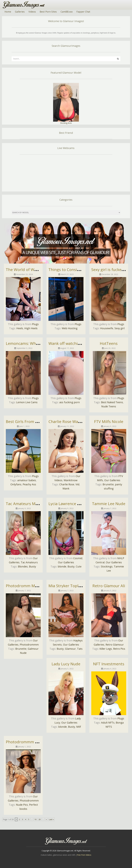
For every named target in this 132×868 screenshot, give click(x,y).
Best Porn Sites (48, 12)
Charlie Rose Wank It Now (72, 421)
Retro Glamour (115, 645)
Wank (66, 488)
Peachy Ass (29, 484)
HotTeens (109, 343)
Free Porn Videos (84, 855)
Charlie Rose (67, 484)
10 (35, 819)
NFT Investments (109, 664)
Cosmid (78, 558)
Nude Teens (109, 406)
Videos (32, 12)
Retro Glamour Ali (109, 586)
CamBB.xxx (67, 12)
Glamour (70, 649)
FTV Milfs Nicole (109, 421)
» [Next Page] (46, 819)
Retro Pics (119, 649)
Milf (79, 727)
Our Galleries (112, 480)
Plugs (35, 324)
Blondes (23, 566)
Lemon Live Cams (27, 402)
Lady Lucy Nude (66, 664)
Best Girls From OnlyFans (29, 421)
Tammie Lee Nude (109, 504)
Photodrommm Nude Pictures (33, 742)
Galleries (20, 12)
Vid (77, 484)
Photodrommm (29, 645)
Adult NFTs (108, 723)
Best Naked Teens (112, 402)
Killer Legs (106, 649)
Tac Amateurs (29, 562)
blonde (62, 566)
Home (8, 12)
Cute (79, 566)
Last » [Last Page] (51, 819)
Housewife (107, 328)
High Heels (31, 328)
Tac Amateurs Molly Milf (28, 504)
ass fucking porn (70, 402)
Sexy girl (119, 328)
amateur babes (27, 480)
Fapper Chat (83, 12)
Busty (32, 566)
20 (40, 819)
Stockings (107, 566)
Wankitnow (71, 480)
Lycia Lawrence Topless (70, 504)
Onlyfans (16, 484)
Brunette (108, 484)
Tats (80, 649)
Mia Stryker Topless (66, 586)
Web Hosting (70, 328)
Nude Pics (22, 805)
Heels (20, 328)
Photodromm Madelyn (26, 586)
